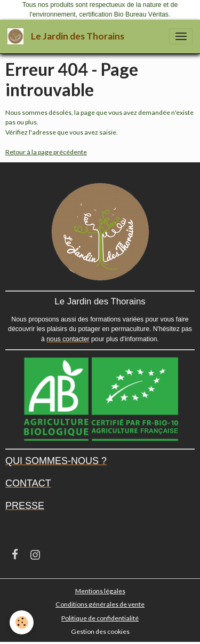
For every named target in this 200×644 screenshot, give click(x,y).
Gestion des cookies (100, 631)
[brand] (68, 37)
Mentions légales (100, 591)
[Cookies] (22, 622)
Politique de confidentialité (100, 618)
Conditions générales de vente (100, 604)
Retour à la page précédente (46, 152)
